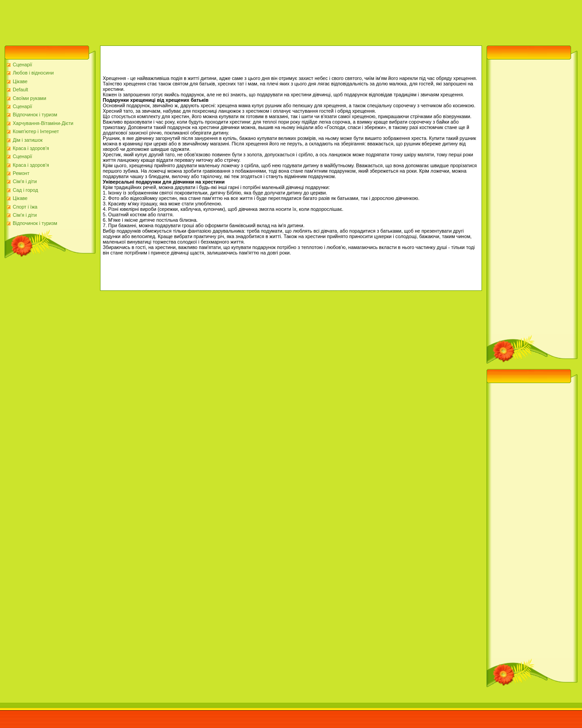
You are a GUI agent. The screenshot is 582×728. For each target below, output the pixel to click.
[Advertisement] (166, 20)
